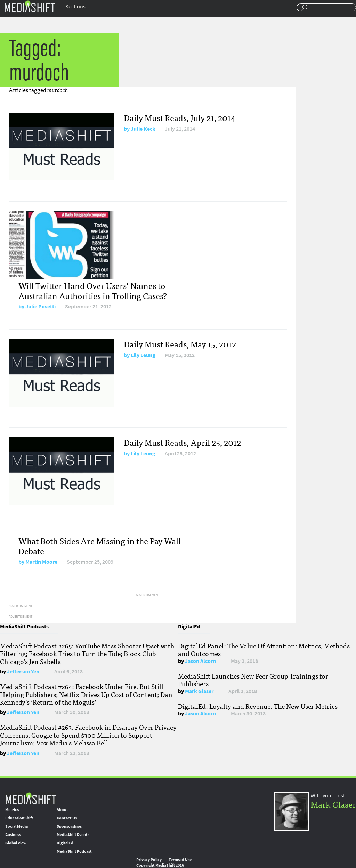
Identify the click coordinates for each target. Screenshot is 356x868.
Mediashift (30, 6)
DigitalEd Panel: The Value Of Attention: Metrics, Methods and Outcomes (264, 649)
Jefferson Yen (23, 671)
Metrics (12, 810)
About (62, 810)
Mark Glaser (199, 691)
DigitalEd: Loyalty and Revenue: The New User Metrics (258, 706)
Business (13, 835)
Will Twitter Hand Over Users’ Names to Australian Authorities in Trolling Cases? (93, 290)
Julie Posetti (41, 306)
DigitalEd (65, 843)
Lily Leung (143, 355)
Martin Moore (41, 562)
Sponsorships (69, 826)
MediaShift (31, 798)
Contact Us (67, 818)
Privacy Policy (149, 860)
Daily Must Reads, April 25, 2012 (182, 442)
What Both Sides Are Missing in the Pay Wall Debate (100, 545)
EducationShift (19, 818)
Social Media (17, 826)
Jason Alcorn (200, 661)
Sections (75, 6)
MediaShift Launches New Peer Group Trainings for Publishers (253, 680)
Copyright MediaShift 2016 (160, 865)
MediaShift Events (73, 835)
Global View (16, 843)
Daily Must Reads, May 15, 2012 (180, 344)
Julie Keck (143, 129)
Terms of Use (180, 860)
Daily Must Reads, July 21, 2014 (180, 117)
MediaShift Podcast (74, 851)
